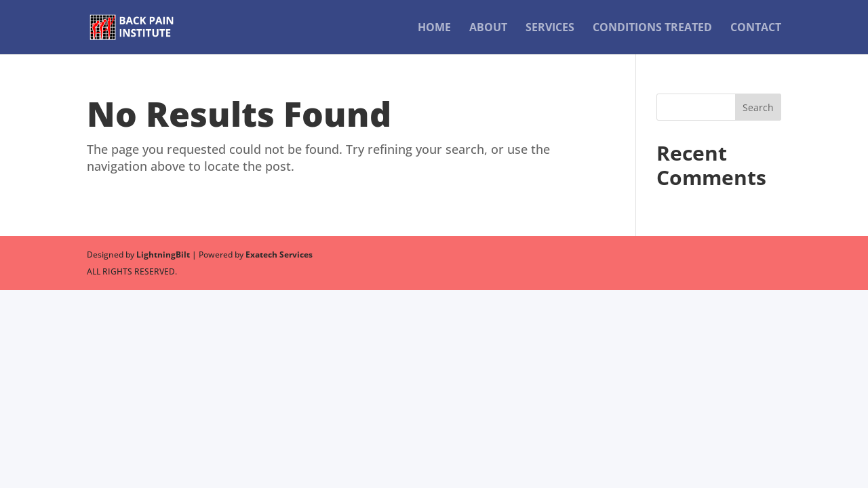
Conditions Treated (652, 28)
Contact (756, 28)
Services (550, 28)
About (488, 28)
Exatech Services (279, 255)
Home (434, 28)
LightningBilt (163, 255)
